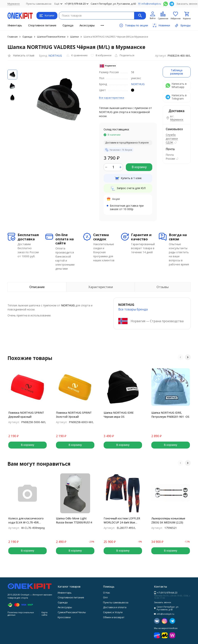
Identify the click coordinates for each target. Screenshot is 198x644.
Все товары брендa (133, 309)
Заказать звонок (187, 4)
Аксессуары (87, 25)
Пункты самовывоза (39, 4)
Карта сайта (44, 614)
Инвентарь (15, 25)
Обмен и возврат (114, 617)
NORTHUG (55, 56)
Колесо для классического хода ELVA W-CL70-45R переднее (26, 520)
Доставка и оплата (115, 607)
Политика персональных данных (21, 614)
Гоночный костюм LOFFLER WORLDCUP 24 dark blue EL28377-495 (122, 520)
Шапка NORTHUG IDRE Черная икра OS (119, 415)
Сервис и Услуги (113, 612)
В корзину (139, 167)
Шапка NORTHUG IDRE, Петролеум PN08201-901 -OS (170, 415)
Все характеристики (112, 98)
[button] (180, 357)
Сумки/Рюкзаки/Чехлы (72, 612)
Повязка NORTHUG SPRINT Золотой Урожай (74, 415)
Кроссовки (64, 617)
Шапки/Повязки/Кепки (51, 37)
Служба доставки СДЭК (172, 139)
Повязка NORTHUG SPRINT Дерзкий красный (26, 415)
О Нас (107, 593)
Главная (13, 37)
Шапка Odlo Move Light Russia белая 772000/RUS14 (74, 520)
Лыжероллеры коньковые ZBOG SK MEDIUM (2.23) (168, 520)
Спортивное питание (42, 25)
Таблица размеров (177, 72)
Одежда (68, 25)
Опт (105, 597)
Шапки (74, 37)
